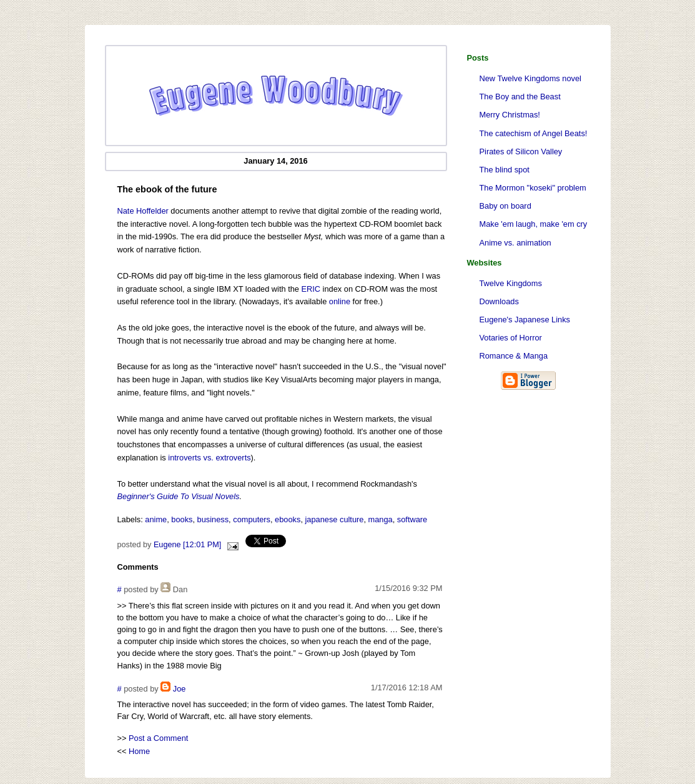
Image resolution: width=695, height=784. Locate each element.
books (182, 519)
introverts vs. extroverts (209, 458)
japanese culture (335, 519)
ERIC (311, 289)
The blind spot (505, 170)
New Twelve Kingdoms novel (530, 78)
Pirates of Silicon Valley (521, 151)
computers (252, 519)
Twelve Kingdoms (511, 283)
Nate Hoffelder (143, 211)
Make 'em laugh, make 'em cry (534, 224)
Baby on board (505, 206)
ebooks (288, 519)
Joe (180, 689)
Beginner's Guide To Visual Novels (179, 496)
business (213, 519)
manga (381, 519)
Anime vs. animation (515, 243)
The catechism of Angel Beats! (534, 133)
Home (139, 751)
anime (156, 519)
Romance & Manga (514, 356)
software (412, 519)
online (340, 301)
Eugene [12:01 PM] (187, 545)
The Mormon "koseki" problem (533, 188)
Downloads (499, 301)
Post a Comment (158, 738)
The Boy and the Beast (520, 97)
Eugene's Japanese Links (525, 320)
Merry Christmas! (510, 115)
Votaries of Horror (511, 338)
